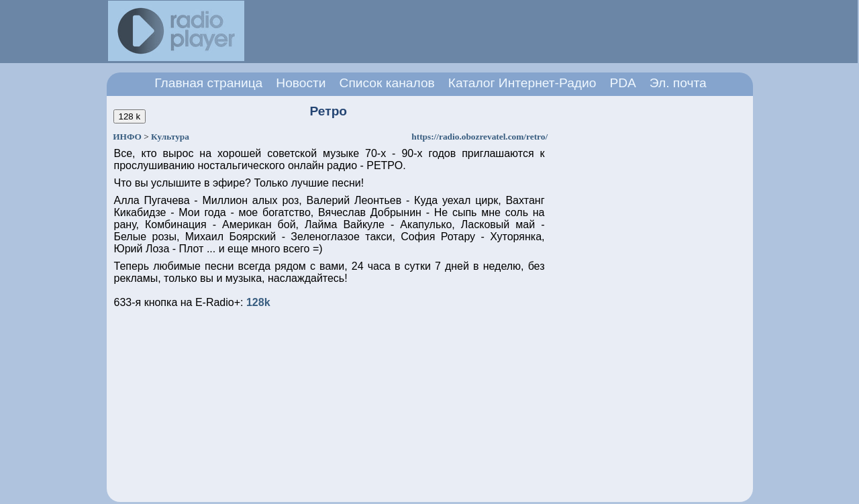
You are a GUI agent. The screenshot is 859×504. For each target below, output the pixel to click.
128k (258, 302)
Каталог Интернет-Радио (522, 83)
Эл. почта (678, 83)
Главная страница (208, 83)
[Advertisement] (501, 31)
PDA (622, 83)
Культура (170, 137)
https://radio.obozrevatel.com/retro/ (479, 137)
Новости (301, 83)
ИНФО (127, 137)
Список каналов (387, 83)
